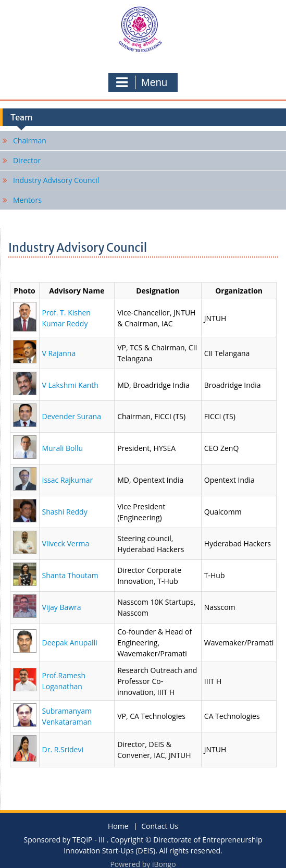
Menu (142, 82)
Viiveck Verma (66, 543)
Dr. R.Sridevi (63, 749)
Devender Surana (72, 416)
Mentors (27, 200)
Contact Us (160, 827)
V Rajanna (59, 353)
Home (118, 827)
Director (27, 160)
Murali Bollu (63, 448)
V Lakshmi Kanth (70, 385)
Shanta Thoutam (70, 575)
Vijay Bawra (62, 607)
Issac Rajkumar (68, 480)
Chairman (30, 140)
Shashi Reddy (65, 512)
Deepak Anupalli (70, 643)
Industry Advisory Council (56, 180)
